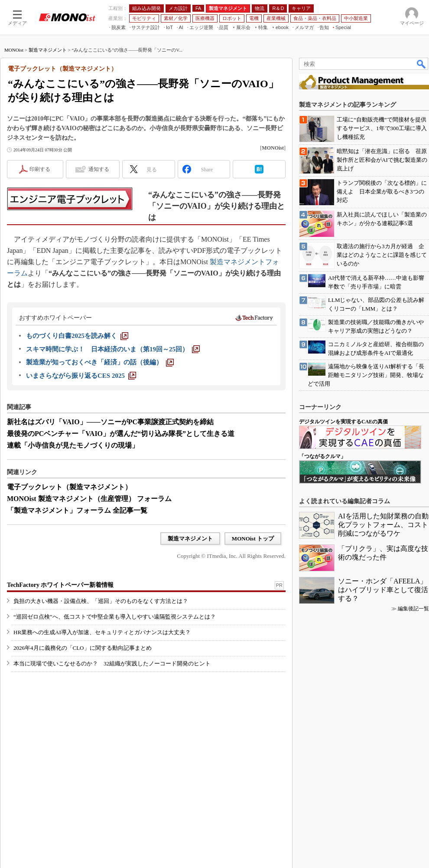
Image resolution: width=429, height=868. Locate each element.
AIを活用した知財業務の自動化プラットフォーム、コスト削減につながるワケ (383, 525)
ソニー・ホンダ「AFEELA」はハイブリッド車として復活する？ (383, 590)
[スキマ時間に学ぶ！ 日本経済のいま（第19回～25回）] (113, 349)
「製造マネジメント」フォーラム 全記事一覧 (77, 510)
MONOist (14, 50)
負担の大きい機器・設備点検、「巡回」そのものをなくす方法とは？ (101, 601)
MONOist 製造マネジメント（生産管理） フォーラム (89, 499)
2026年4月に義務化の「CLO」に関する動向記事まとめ (83, 648)
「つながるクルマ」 (322, 456)
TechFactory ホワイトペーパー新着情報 (60, 585)
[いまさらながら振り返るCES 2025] (81, 376)
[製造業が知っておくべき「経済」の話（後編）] (100, 362)
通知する (99, 169)
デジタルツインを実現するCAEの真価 (343, 422)
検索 (422, 64)
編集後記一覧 (413, 609)
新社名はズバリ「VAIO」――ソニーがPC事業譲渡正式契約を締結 (110, 422)
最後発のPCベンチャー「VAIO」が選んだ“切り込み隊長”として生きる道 (121, 434)
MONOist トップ (253, 539)
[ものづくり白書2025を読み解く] (77, 336)
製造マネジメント (48, 50)
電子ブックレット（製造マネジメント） (69, 487)
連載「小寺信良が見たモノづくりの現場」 (73, 445)
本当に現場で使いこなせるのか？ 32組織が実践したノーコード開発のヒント (112, 663)
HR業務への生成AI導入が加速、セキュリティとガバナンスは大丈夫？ (102, 632)
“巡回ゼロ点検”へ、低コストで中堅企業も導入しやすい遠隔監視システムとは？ (115, 617)
